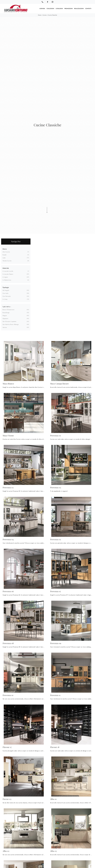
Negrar (5, 316)
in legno (5, 277)
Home (40, 15)
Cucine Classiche (52, 15)
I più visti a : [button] (7, 307)
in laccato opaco (8, 274)
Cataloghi (59, 9)
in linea (5, 299)
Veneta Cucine (7, 261)
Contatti (88, 9)
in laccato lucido (8, 271)
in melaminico (7, 280)
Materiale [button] (6, 268)
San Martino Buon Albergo (11, 324)
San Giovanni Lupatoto (9, 322)
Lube (4, 258)
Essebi (5, 255)
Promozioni (69, 9)
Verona (5, 327)
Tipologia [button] (6, 287)
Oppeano (5, 319)
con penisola (7, 296)
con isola (5, 293)
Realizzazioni (79, 9)
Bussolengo (6, 313)
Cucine (45, 15)
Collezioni (50, 9)
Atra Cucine (6, 252)
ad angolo (6, 290)
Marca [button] (5, 249)
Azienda (42, 9)
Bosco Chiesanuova (8, 310)
